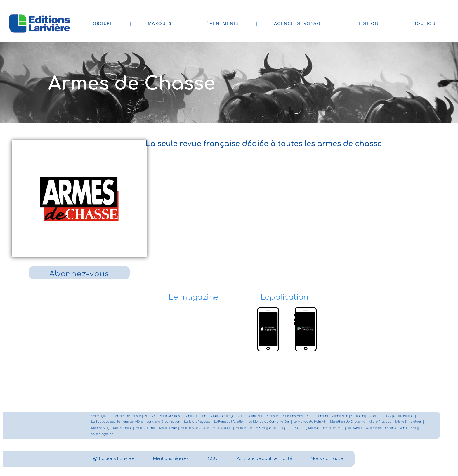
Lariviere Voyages (197, 422)
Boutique (426, 24)
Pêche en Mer (333, 428)
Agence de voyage (299, 24)
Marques (160, 24)
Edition (369, 24)
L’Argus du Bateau (400, 416)
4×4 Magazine (101, 416)
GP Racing (359, 416)
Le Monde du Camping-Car (269, 422)
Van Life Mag (410, 428)
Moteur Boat (122, 428)
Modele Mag (100, 428)
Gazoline (376, 416)
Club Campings (223, 416)
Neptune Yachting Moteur (300, 428)
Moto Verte (244, 428)
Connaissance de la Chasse (258, 416)
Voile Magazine (102, 435)
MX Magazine (266, 428)
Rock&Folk (355, 428)
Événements (223, 24)
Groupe (103, 24)
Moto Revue (168, 428)
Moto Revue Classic (195, 428)
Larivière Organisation (163, 422)
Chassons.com (197, 416)
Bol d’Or (150, 416)
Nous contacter (328, 459)
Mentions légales (171, 459)
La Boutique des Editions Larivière (117, 422)
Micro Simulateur (408, 422)
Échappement (318, 416)
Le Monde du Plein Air (310, 422)
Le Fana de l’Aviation (229, 422)
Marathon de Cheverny (348, 422)
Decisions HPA (293, 416)
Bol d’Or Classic (171, 416)
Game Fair (340, 416)
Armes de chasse (128, 416)
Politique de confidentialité (264, 459)
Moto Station (222, 428)
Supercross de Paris (381, 428)
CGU (213, 459)
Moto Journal (145, 428)
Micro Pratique (380, 422)
